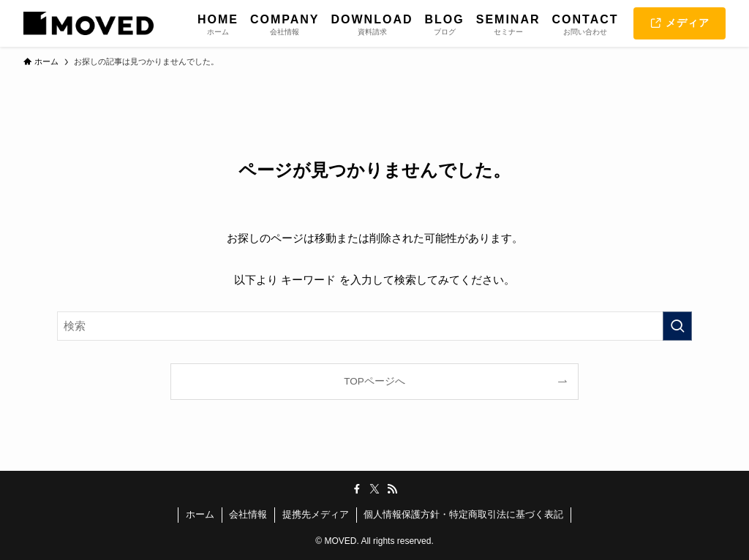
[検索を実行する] (677, 326)
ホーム (200, 514)
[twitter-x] (374, 489)
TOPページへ (374, 381)
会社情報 (248, 514)
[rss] (392, 489)
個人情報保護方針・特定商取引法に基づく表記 (463, 514)
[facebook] (357, 489)
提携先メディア (316, 514)
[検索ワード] (374, 326)
